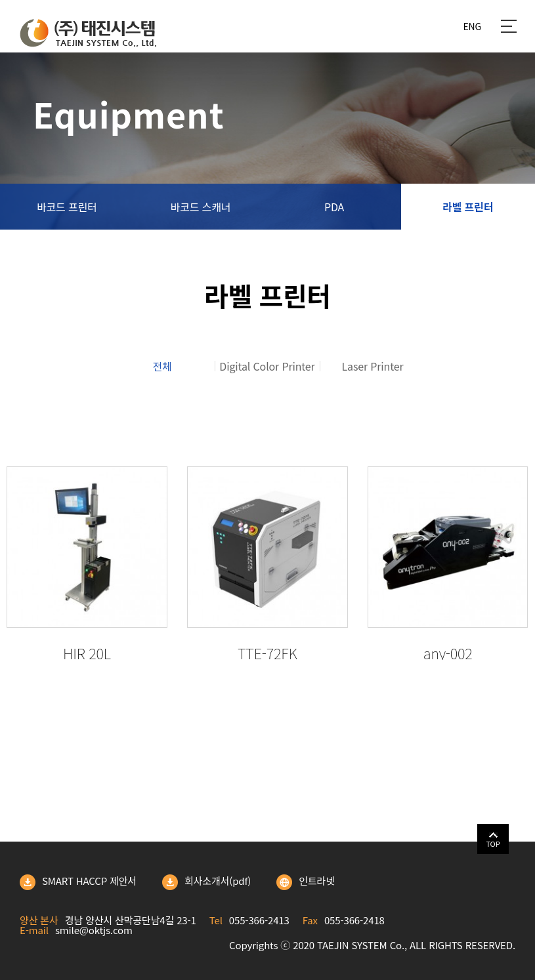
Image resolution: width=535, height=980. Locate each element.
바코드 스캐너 (201, 207)
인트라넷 (306, 882)
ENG (472, 26)
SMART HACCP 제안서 (78, 882)
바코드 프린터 (67, 207)
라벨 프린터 (468, 207)
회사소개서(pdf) (206, 882)
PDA (334, 207)
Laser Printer (373, 366)
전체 (162, 366)
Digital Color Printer (267, 366)
